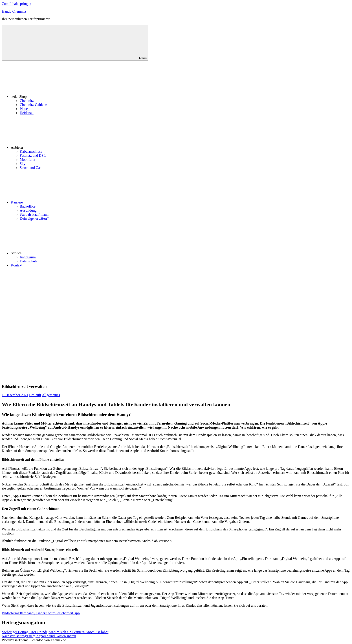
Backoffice (28, 206)
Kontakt (17, 265)
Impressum (28, 257)
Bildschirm (10, 613)
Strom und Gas (31, 168)
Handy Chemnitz (14, 11)
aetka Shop (52, 97)
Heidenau (27, 113)
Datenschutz (29, 261)
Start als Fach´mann (34, 214)
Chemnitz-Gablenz (33, 105)
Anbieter (51, 147)
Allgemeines (51, 395)
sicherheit (66, 613)
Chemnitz (27, 101)
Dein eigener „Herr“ (34, 218)
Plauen (25, 109)
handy (31, 613)
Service (50, 253)
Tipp (76, 613)
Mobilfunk (27, 160)
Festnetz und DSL (33, 155)
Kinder (40, 613)
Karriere (50, 202)
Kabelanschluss (31, 151)
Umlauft (35, 395)
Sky (23, 164)
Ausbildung (28, 210)
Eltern (22, 613)
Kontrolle (52, 613)
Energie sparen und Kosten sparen (39, 636)
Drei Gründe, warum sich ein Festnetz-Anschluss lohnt (55, 632)
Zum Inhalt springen (16, 4)
